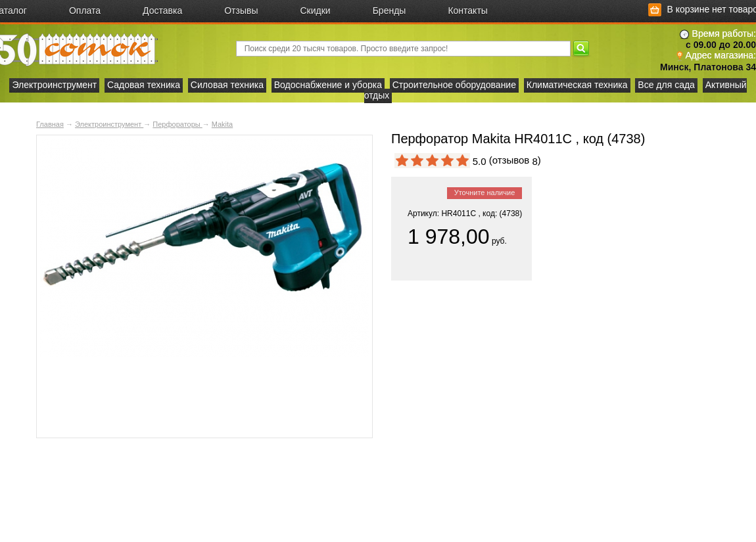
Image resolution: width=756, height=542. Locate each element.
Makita (222, 124)
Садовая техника (144, 85)
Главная (50, 124)
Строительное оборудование (454, 85)
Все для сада (666, 85)
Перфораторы (177, 124)
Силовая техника (227, 85)
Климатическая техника (577, 85)
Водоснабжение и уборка (328, 85)
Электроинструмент (54, 85)
